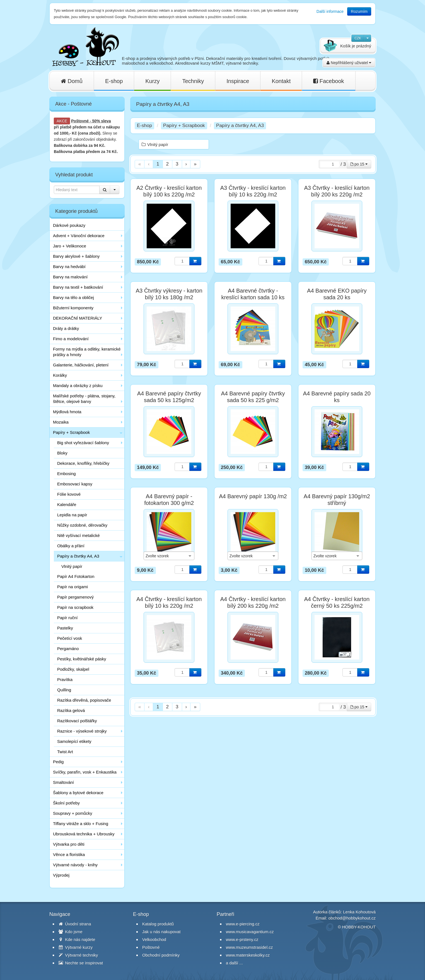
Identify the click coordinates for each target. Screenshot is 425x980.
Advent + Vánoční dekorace (79, 236)
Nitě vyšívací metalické (79, 535)
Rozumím (359, 11)
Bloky (62, 453)
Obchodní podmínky (161, 955)
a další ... (234, 963)
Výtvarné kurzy (76, 947)
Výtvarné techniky (78, 955)
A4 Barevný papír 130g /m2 (253, 496)
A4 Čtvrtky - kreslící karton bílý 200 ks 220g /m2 (253, 602)
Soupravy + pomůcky (73, 813)
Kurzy (152, 81)
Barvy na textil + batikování (78, 287)
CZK (358, 38)
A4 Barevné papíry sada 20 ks (337, 397)
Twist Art (65, 752)
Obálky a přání (71, 546)
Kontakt (281, 81)
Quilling (64, 690)
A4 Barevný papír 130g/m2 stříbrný (337, 500)
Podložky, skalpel (73, 669)
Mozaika (61, 422)
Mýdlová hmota (67, 412)
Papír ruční (67, 618)
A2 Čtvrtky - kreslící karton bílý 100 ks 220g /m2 (169, 191)
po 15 (359, 164)
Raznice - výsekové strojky (82, 731)
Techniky (193, 81)
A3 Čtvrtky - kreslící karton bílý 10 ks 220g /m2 (253, 191)
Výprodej (61, 875)
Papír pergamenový (75, 597)
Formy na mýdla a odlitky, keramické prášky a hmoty (87, 352)
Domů (72, 81)
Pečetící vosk (70, 638)
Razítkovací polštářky (77, 721)
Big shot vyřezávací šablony (83, 443)
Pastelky (65, 628)
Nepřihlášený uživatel (349, 63)
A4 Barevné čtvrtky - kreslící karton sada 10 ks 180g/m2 (253, 297)
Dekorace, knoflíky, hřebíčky (83, 463)
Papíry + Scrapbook (71, 432)
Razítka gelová (71, 710)
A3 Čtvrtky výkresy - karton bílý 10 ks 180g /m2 (169, 294)
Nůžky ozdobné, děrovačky (82, 525)
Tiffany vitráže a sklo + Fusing (81, 824)
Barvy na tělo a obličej (73, 297)
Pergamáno (68, 649)
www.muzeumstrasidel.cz (249, 947)
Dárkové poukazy (69, 225)
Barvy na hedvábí (69, 267)
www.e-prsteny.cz (242, 939)
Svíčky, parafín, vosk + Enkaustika (85, 772)
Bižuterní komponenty (73, 308)
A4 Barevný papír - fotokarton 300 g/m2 (169, 500)
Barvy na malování (70, 277)
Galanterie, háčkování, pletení (81, 365)
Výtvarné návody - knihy (75, 865)
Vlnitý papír (72, 566)
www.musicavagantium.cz (250, 932)
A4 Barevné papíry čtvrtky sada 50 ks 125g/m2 (169, 397)
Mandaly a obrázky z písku (78, 386)
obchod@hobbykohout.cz (352, 918)
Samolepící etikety (74, 741)
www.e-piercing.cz (243, 924)
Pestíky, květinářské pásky (82, 659)
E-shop (114, 81)
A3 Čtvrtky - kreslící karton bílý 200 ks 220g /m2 (337, 191)
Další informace (330, 11)
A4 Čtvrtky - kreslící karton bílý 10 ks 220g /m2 (169, 602)
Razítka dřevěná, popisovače (84, 700)
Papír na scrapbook (75, 607)
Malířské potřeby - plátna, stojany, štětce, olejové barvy (84, 399)
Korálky (60, 375)
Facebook (329, 81)
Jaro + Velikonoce (70, 246)
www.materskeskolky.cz (248, 955)
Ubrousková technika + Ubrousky (84, 834)
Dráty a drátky (66, 328)
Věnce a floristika (69, 854)
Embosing (67, 474)
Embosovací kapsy (75, 484)
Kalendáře (67, 504)
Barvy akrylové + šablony (76, 256)
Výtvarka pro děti (69, 844)
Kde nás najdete (77, 939)
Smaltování (63, 782)
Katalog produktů (158, 924)
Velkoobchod (154, 939)
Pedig (58, 762)
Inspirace (238, 81)
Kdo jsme (71, 932)
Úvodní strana (75, 924)
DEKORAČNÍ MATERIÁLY (78, 318)
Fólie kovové (69, 494)
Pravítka (65, 679)
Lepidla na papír (72, 515)
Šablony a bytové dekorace (78, 793)
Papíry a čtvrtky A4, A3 (78, 556)
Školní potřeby (66, 803)
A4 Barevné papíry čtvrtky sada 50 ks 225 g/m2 (253, 397)
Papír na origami (73, 587)
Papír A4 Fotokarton (76, 576)
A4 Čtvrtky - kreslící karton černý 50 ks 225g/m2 (337, 602)
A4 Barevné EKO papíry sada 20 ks (337, 294)
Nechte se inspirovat (81, 963)
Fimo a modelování (71, 339)
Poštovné (80, 121)
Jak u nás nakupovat (161, 932)
